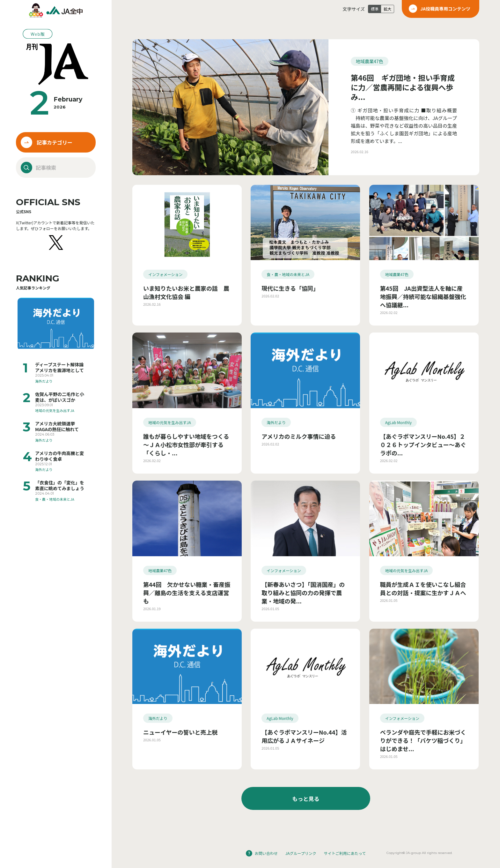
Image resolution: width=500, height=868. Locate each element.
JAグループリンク (301, 853)
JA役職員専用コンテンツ (445, 9)
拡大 (387, 9)
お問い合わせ (266, 853)
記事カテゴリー (55, 142)
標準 (375, 9)
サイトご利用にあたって (345, 853)
